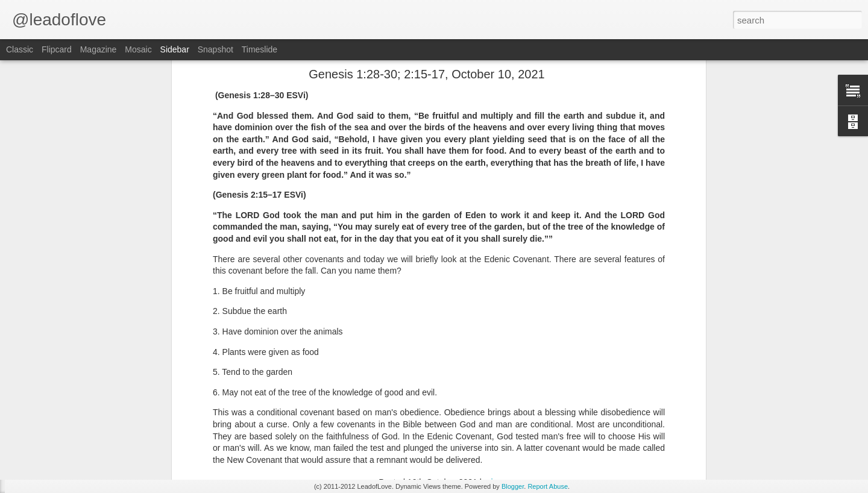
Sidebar (175, 49)
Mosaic (138, 49)
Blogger (513, 486)
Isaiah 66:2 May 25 (60, 426)
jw (495, 378)
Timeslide (259, 49)
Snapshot (215, 49)
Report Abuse (548, 486)
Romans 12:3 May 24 (64, 453)
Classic (20, 49)
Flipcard (57, 49)
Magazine (99, 49)
